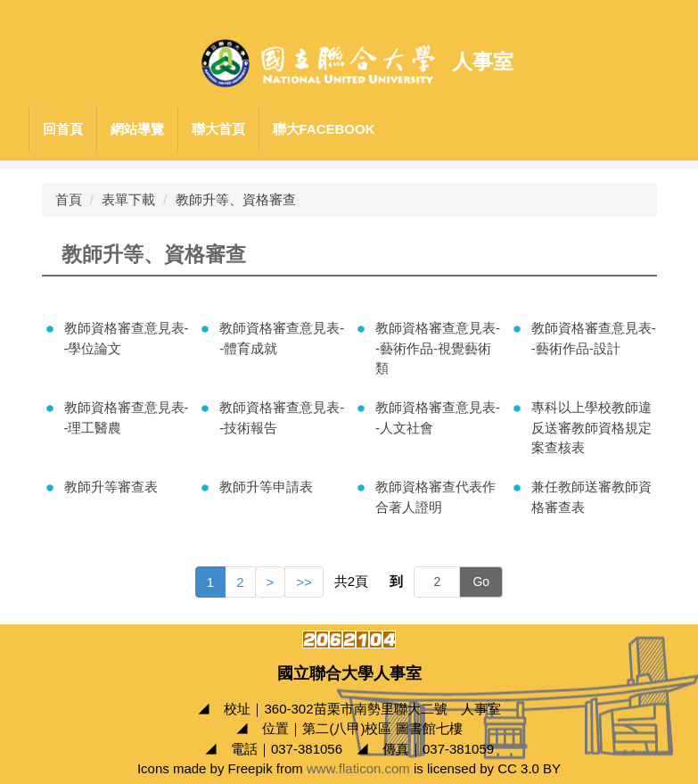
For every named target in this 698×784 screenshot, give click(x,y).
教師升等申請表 (266, 487)
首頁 (69, 199)
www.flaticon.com (358, 768)
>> (304, 582)
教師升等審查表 (111, 487)
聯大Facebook (324, 129)
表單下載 (128, 199)
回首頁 (63, 129)
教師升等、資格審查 (236, 199)
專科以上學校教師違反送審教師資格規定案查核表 (591, 427)
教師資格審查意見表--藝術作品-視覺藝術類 (438, 348)
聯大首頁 (218, 129)
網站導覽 (137, 129)
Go (481, 582)
